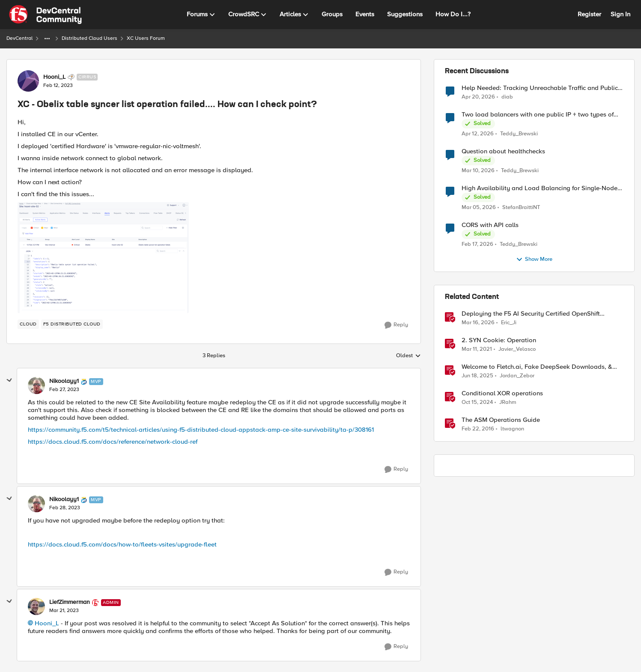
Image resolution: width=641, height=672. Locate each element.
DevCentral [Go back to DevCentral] (19, 38)
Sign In (620, 14)
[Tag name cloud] (28, 324)
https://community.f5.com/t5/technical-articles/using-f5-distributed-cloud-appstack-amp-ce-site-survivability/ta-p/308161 (201, 430)
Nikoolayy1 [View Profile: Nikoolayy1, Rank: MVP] (64, 381)
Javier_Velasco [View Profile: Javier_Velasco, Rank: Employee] (517, 349)
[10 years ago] (478, 429)
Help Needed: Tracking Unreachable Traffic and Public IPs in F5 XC (540, 88)
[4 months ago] (478, 171)
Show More (534, 260)
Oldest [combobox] (408, 356)
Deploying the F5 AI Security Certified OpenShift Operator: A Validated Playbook (531, 314)
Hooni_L (47, 623)
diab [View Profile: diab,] (507, 97)
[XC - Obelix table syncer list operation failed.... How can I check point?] (64, 390)
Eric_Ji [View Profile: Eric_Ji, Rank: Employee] (509, 323)
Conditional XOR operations (502, 393)
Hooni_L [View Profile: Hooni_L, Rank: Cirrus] (54, 77)
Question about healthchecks (503, 151)
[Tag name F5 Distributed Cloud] (72, 324)
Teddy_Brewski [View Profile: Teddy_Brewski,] (519, 134)
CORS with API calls (490, 225)
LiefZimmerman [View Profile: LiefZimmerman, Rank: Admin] (70, 602)
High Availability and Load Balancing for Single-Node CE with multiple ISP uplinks (540, 188)
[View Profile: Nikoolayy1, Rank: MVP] (36, 385)
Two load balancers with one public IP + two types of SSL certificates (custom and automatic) (538, 115)
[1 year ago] (477, 376)
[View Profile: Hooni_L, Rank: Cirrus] (28, 81)
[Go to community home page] (45, 15)
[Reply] (396, 325)
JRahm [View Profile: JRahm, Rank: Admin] (508, 402)
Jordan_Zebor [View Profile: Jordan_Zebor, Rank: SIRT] (517, 376)
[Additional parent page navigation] (47, 39)
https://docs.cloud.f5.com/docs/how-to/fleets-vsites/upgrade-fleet (122, 544)
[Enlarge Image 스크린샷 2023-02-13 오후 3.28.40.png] (103, 258)
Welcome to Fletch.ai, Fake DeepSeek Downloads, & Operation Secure (537, 367)
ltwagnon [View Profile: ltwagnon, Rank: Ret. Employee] (512, 429)
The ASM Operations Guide (501, 420)
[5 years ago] (477, 349)
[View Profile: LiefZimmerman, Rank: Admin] (36, 606)
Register (589, 14)
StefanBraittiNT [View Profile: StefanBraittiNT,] (521, 208)
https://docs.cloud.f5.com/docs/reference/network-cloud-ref (113, 442)
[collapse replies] (9, 380)
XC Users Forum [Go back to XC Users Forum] (146, 38)
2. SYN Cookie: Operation (499, 340)
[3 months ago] (478, 97)
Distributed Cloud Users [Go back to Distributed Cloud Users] (89, 38)
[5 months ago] (477, 245)
